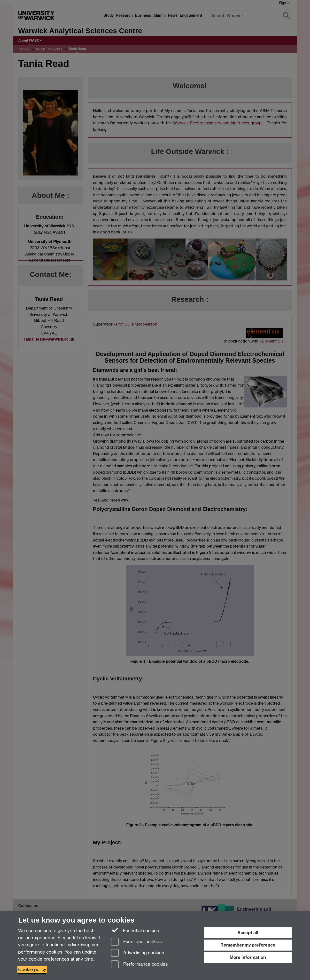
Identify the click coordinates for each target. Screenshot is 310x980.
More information (248, 957)
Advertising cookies (138, 953)
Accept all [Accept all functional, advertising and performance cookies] (248, 933)
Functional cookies (136, 942)
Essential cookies (135, 930)
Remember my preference (248, 945)
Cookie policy (32, 969)
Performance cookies (139, 965)
